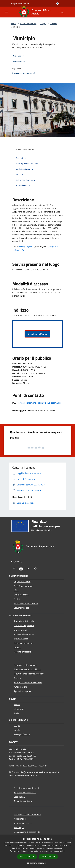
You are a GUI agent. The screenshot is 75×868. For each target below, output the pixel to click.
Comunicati (19, 709)
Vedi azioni (19, 62)
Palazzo (53, 23)
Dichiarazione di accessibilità (27, 832)
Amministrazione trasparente (27, 814)
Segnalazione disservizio (25, 792)
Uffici (16, 590)
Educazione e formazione (25, 665)
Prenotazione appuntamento (27, 788)
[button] (38, 863)
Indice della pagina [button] (25, 149)
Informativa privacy (23, 823)
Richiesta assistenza (23, 801)
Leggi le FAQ (19, 797)
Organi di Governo (22, 582)
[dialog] (37, 851)
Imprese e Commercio (24, 634)
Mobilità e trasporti (23, 652)
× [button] (72, 838)
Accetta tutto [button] (27, 857)
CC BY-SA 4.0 (52, 247)
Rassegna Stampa (22, 734)
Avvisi (16, 713)
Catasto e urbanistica (23, 643)
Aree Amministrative (23, 586)
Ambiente (18, 678)
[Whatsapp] (35, 569)
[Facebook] (14, 569)
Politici (17, 599)
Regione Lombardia (20, 3)
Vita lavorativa (20, 630)
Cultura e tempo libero (24, 625)
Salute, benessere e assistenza (28, 682)
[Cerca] (62, 12)
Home (13, 23)
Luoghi (43, 23)
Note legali (19, 827)
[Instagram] (21, 569)
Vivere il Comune (28, 23)
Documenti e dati (22, 608)
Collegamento (18, 250)
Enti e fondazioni (21, 595)
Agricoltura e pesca (23, 691)
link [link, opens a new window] (64, 851)
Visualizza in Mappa (37, 334)
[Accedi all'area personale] (58, 3)
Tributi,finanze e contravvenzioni (29, 674)
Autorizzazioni (20, 687)
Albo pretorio (20, 819)
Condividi (19, 56)
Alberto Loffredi (25, 247)
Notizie (17, 704)
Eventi (17, 730)
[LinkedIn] (28, 569)
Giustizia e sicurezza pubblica (27, 669)
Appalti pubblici (21, 639)
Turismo (17, 647)
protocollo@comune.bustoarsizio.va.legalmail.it (39, 403)
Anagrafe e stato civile (24, 621)
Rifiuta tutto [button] (48, 857)
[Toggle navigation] (7, 12)
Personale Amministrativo (26, 603)
